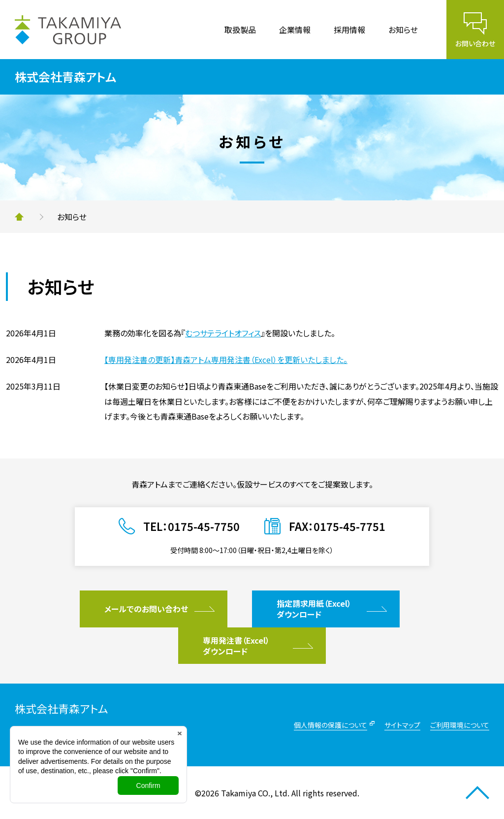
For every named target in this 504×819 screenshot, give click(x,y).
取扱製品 (240, 30)
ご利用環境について (460, 725)
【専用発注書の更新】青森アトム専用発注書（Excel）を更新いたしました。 (226, 360)
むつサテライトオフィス (223, 333)
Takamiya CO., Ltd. (255, 793)
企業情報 (295, 30)
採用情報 (349, 30)
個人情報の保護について (331, 725)
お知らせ (403, 30)
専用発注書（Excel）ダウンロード (236, 646)
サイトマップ (402, 725)
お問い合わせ (475, 43)
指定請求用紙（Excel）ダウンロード (314, 609)
